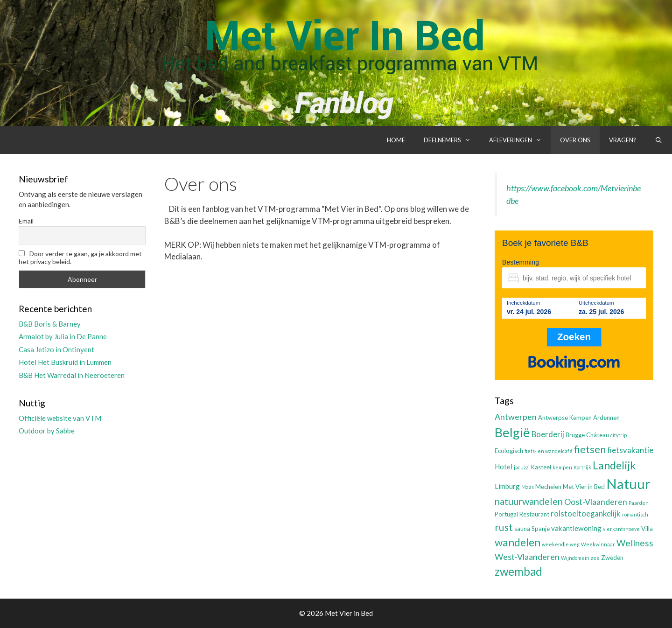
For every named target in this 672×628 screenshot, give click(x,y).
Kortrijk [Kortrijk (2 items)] (582, 467)
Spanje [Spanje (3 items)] (541, 529)
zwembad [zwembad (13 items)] (518, 571)
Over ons (575, 140)
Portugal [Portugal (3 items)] (506, 514)
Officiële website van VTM (60, 418)
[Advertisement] (320, 340)
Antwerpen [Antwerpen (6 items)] (516, 417)
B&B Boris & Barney (50, 324)
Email (26, 221)
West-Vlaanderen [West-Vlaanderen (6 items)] (527, 557)
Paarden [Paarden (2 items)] (639, 503)
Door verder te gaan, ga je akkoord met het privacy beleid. (80, 258)
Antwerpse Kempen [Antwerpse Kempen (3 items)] (565, 418)
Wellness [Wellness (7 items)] (635, 543)
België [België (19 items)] (512, 432)
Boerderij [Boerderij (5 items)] (548, 434)
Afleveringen (520, 140)
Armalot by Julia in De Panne (63, 336)
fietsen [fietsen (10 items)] (590, 449)
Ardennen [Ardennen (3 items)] (606, 418)
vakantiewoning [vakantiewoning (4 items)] (576, 528)
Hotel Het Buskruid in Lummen (65, 362)
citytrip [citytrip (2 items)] (619, 435)
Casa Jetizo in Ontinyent (56, 349)
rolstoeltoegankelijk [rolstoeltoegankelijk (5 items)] (586, 514)
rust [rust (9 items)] (504, 527)
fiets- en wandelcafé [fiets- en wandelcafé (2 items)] (549, 451)
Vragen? (623, 140)
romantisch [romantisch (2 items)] (635, 514)
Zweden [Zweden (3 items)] (612, 558)
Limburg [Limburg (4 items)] (507, 486)
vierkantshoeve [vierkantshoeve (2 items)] (621, 529)
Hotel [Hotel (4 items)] (504, 467)
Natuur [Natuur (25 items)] (628, 484)
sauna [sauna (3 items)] (522, 529)
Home (396, 140)
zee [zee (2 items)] (595, 558)
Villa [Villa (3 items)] (647, 529)
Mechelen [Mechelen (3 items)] (548, 487)
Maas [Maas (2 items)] (528, 487)
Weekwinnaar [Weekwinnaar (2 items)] (598, 544)
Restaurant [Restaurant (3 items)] (534, 514)
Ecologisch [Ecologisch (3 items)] (509, 451)
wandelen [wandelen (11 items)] (518, 542)
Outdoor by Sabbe (47, 431)
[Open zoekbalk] (659, 140)
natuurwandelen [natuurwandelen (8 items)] (529, 501)
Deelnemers (452, 140)
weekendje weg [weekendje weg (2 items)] (561, 544)
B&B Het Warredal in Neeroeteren (72, 375)
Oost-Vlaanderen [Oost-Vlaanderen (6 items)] (596, 502)
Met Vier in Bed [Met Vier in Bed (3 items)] (584, 487)
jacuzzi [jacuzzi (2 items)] (522, 467)
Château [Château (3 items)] (598, 435)
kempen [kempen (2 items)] (562, 467)
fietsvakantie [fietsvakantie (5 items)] (630, 450)
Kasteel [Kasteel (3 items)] (541, 467)
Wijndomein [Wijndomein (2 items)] (575, 558)
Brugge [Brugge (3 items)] (575, 435)
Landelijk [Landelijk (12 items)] (614, 465)
